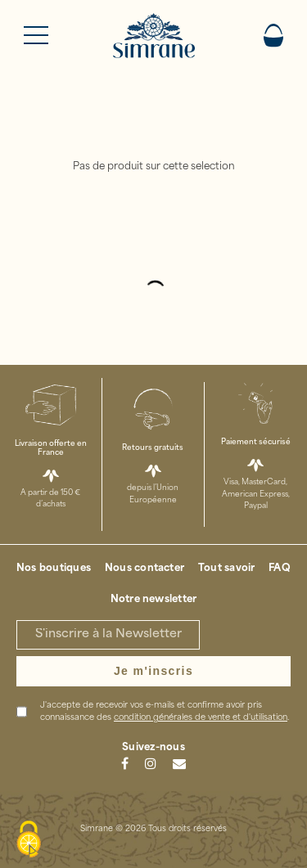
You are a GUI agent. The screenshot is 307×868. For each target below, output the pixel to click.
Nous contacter (144, 569)
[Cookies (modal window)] (29, 840)
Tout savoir (227, 569)
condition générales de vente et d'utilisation (201, 718)
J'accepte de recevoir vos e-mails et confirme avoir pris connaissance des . (165, 712)
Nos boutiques (54, 569)
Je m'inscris (153, 671)
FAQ (280, 569)
